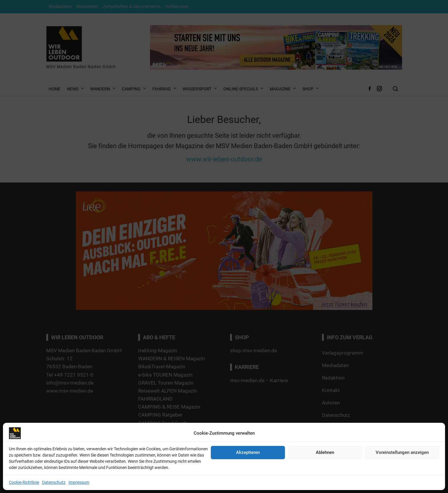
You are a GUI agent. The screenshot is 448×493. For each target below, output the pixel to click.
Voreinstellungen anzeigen (402, 452)
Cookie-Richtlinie (24, 482)
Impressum (79, 482)
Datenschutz (54, 482)
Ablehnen (325, 452)
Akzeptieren (248, 452)
